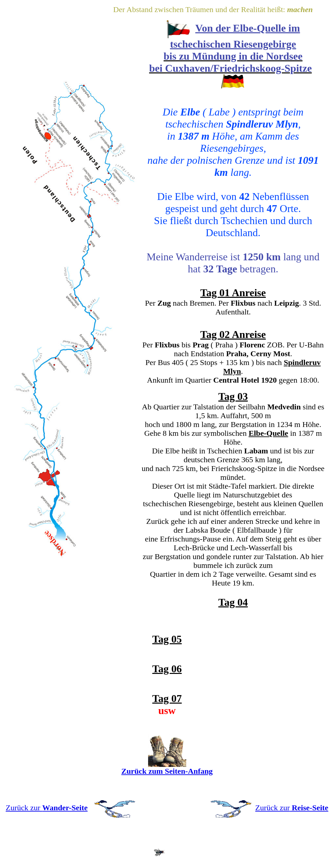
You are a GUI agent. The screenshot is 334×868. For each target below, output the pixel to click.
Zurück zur (47, 808)
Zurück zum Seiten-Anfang (167, 771)
